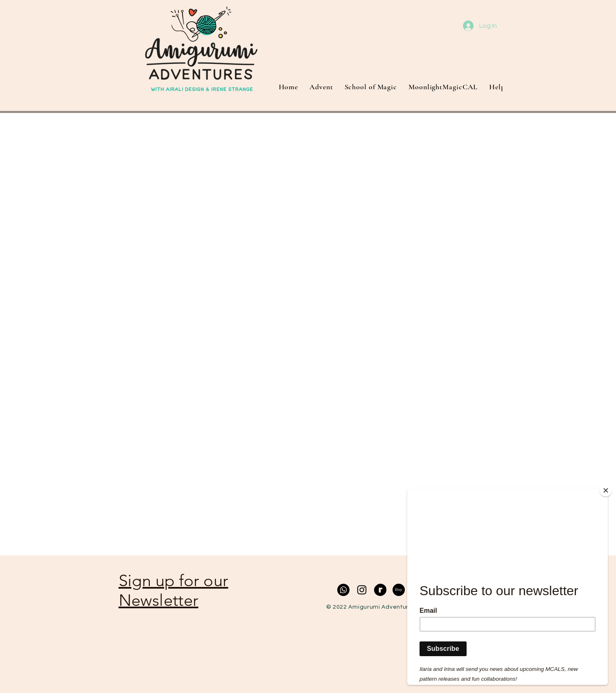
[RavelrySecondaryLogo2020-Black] (380, 590)
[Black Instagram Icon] (362, 590)
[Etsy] (399, 590)
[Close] (606, 490)
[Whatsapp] (343, 590)
